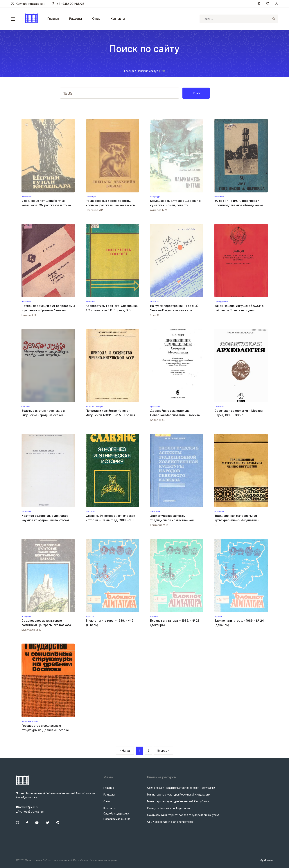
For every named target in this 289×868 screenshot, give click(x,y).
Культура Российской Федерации (169, 808)
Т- (216, 525)
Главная (53, 19)
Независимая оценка (117, 819)
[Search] (234, 19)
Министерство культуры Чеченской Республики (178, 801)
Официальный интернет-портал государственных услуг (183, 815)
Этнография (91, 511)
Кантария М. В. (159, 525)
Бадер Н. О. (157, 420)
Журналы (90, 616)
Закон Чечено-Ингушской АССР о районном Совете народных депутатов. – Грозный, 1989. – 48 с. (240, 310)
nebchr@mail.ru (27, 807)
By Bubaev (267, 860)
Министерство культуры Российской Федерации (179, 795)
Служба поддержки (28, 4)
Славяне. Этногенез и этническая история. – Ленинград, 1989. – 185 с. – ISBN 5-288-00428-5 (112, 520)
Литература (27, 197)
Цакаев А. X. (29, 315)
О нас (96, 19)
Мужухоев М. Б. (31, 630)
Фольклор (26, 406)
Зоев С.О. (156, 315)
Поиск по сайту (147, 71)
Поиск (196, 93)
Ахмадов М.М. (159, 210)
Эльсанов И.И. (95, 210)
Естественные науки (95, 406)
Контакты (118, 19)
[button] (13, 19)
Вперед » (164, 751)
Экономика (219, 197)
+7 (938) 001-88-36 (68, 4)
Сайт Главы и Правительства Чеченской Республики (181, 788)
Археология (155, 406)
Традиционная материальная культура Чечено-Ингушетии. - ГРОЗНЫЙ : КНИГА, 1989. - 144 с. (238, 520)
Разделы (76, 19)
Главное (109, 788)
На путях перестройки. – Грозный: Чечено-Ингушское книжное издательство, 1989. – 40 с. (175, 310)
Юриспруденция (221, 301)
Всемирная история (30, 721)
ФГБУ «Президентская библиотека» (170, 822)
